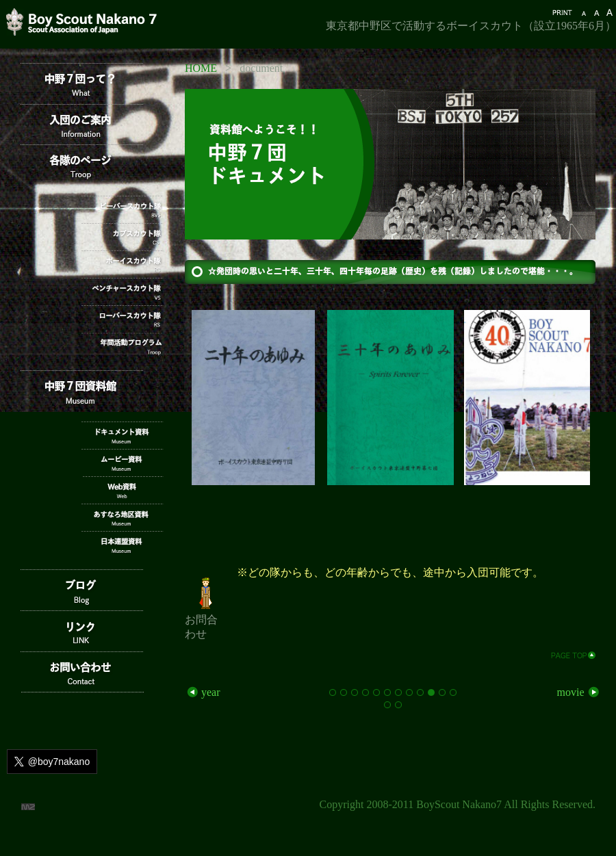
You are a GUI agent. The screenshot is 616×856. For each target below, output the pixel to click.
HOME (201, 68)
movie (579, 692)
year (203, 692)
